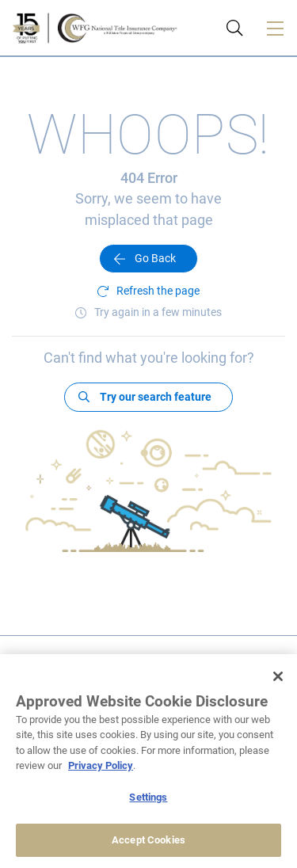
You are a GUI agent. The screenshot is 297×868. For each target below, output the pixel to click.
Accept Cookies (148, 840)
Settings (148, 797)
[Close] (278, 676)
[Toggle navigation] (275, 28)
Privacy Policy (101, 765)
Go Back (155, 258)
